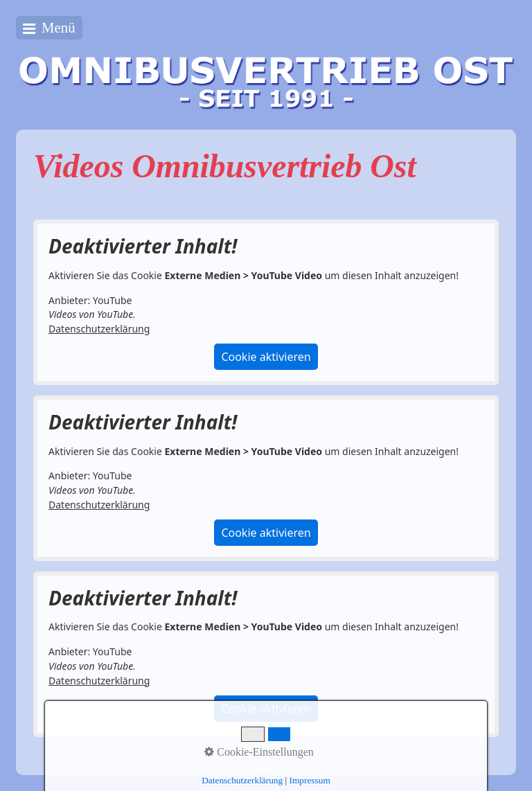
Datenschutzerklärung (99, 329)
